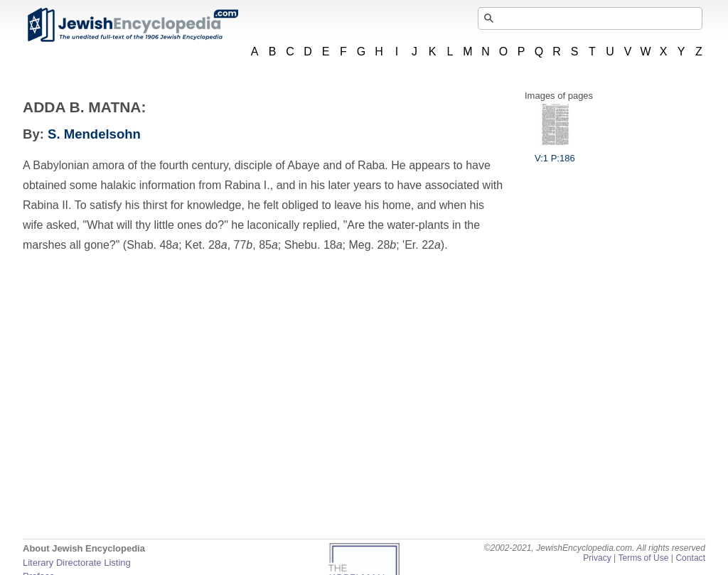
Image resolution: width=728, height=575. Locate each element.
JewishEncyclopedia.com (132, 25)
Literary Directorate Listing (77, 563)
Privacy (597, 558)
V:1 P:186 (555, 153)
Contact (690, 558)
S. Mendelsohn (94, 134)
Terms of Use (643, 558)
